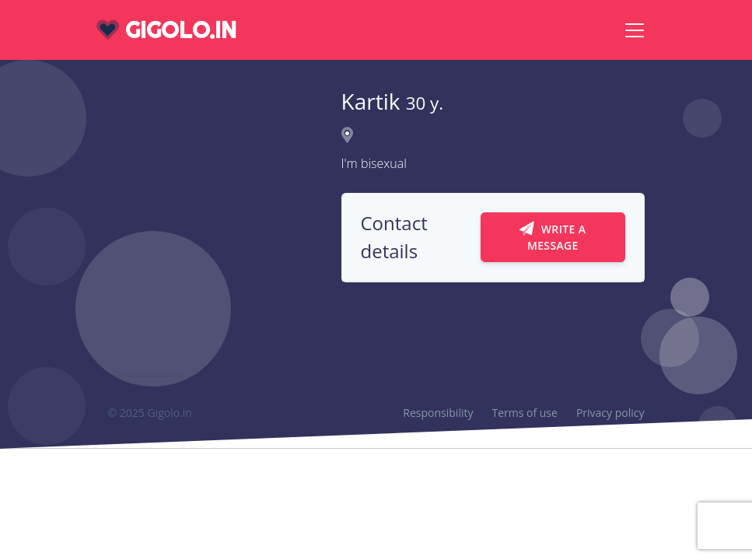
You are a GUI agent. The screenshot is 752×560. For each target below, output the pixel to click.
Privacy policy (610, 413)
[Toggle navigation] (635, 30)
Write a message (553, 237)
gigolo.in (166, 30)
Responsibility (438, 413)
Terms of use (524, 413)
